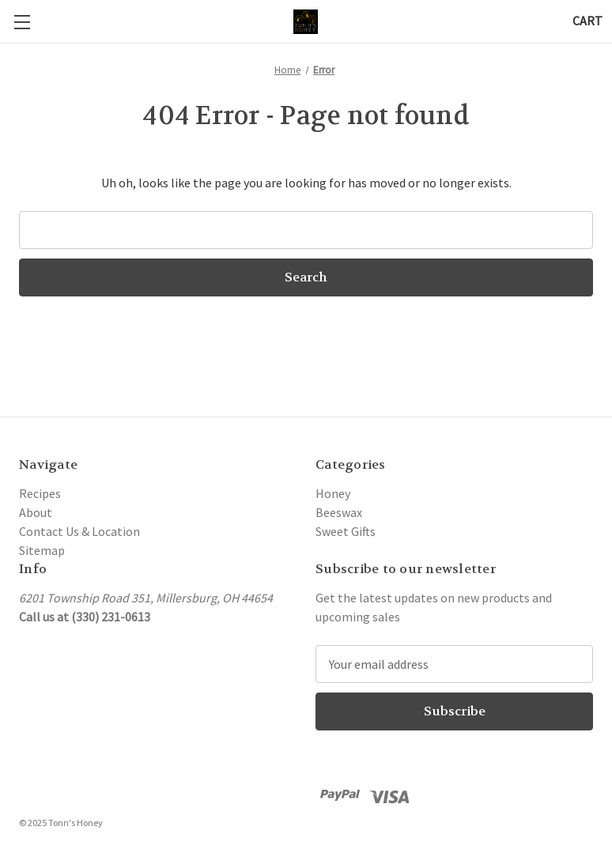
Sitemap (42, 550)
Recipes (40, 493)
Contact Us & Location (79, 531)
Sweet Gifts (346, 531)
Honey (333, 493)
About (36, 512)
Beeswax (339, 512)
